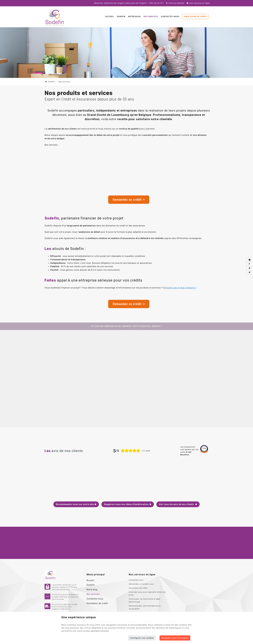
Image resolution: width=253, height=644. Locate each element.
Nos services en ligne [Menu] (142, 575)
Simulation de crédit (138, 588)
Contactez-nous (170, 17)
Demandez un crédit (129, 200)
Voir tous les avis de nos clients (177, 504)
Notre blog (134, 17)
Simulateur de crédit (195, 17)
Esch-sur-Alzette (175, 3)
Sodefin (121, 17)
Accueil (110, 17)
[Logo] (55, 18)
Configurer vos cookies (142, 638)
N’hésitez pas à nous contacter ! (180, 288)
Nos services (151, 17)
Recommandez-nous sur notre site (75, 504)
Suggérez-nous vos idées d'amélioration (126, 504)
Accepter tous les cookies (175, 638)
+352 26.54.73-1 (156, 3)
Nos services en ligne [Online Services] (198, 3)
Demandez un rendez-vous (141, 584)
